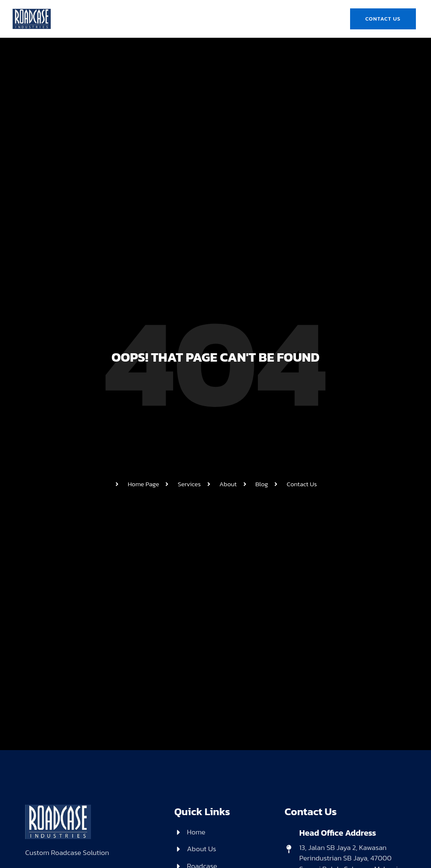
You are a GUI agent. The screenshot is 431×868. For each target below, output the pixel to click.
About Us (166, 9)
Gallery (194, 28)
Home (128, 9)
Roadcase (211, 9)
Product (254, 9)
